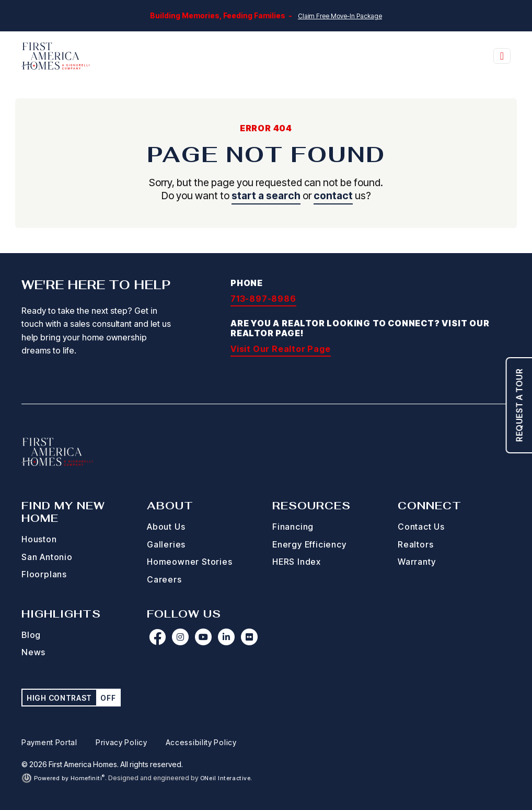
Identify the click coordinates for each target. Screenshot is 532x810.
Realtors (415, 544)
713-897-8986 (263, 299)
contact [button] (333, 196)
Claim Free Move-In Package (340, 16)
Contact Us (421, 527)
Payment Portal (49, 742)
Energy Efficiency (309, 544)
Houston (39, 539)
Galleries (166, 544)
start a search (266, 196)
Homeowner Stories (190, 562)
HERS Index (297, 562)
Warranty (417, 562)
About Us (166, 527)
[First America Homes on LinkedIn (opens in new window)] (226, 637)
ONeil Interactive (225, 778)
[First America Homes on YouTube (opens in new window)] (203, 637)
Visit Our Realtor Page (281, 349)
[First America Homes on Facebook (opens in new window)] (157, 637)
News (33, 652)
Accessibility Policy (201, 742)
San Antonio (47, 557)
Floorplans (44, 574)
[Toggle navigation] (502, 56)
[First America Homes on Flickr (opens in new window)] (249, 637)
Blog (31, 635)
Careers (164, 579)
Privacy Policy (122, 742)
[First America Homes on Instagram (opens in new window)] (180, 637)
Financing (293, 527)
